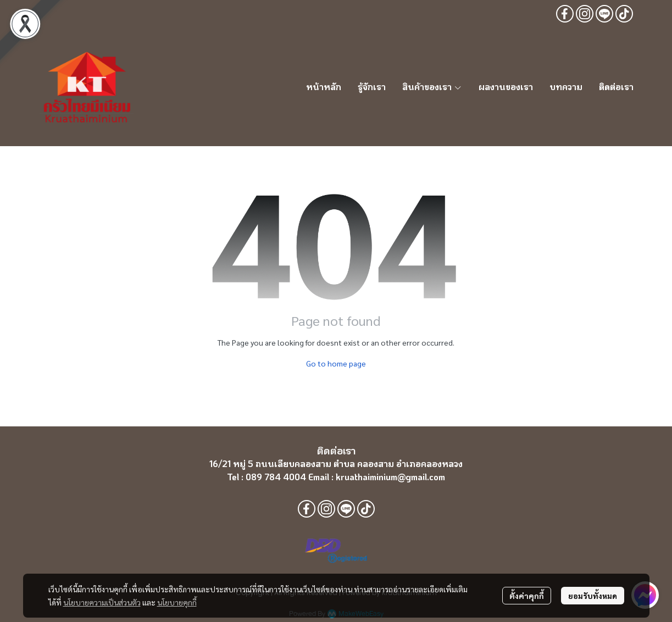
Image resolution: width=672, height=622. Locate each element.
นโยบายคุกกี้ (177, 602)
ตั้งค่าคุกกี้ (527, 596)
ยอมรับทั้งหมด (593, 596)
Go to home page (336, 363)
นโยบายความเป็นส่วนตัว (102, 602)
